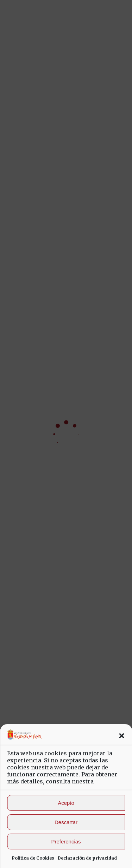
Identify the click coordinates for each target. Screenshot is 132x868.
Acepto (66, 803)
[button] (121, 736)
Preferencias (66, 842)
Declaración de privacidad (87, 858)
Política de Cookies (33, 858)
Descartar (66, 822)
